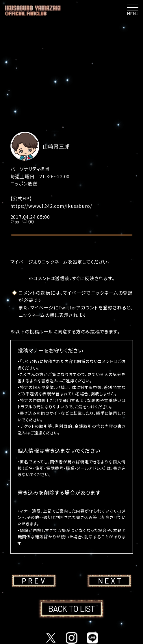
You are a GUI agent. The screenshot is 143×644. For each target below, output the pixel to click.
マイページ (22, 262)
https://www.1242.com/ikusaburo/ (51, 206)
